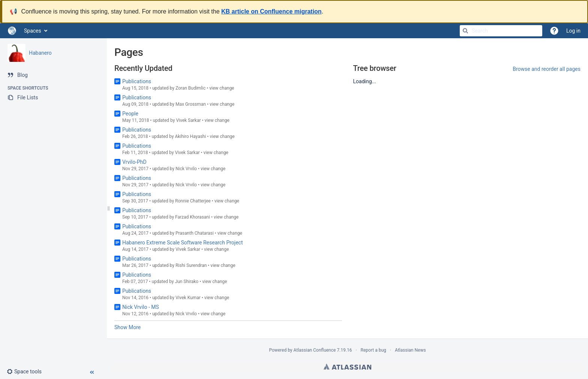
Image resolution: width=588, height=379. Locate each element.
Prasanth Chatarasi (195, 233)
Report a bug (373, 350)
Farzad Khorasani (193, 217)
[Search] (465, 31)
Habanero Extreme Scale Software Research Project (183, 243)
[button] (27, 372)
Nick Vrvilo (186, 169)
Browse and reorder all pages (547, 69)
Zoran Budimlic (190, 88)
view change (222, 88)
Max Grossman (191, 104)
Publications (137, 81)
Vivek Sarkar (188, 120)
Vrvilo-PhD (134, 162)
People (130, 114)
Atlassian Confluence (315, 350)
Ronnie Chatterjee (193, 201)
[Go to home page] (12, 31)
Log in (573, 31)
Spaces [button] (33, 31)
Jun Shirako (187, 282)
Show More (127, 327)
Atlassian (347, 367)
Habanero (40, 53)
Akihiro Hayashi (190, 136)
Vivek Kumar (188, 298)
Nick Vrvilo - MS (141, 307)
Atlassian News (410, 350)
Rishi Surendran (191, 265)
